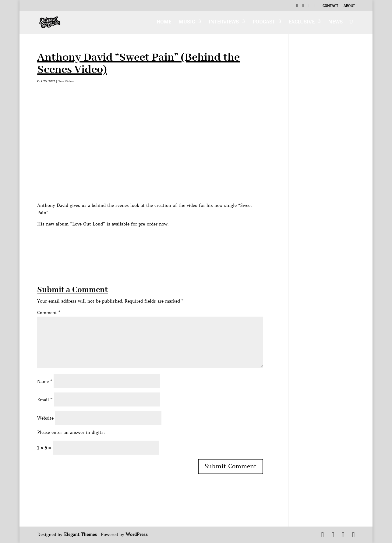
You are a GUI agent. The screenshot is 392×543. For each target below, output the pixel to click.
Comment (49, 313)
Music (187, 23)
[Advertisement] (148, 242)
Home (164, 23)
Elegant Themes (80, 534)
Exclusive (302, 23)
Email (45, 400)
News (335, 23)
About (349, 6)
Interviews (224, 23)
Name (45, 382)
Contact (330, 6)
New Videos (66, 81)
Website (45, 418)
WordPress (137, 534)
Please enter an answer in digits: (71, 432)
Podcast (264, 23)
